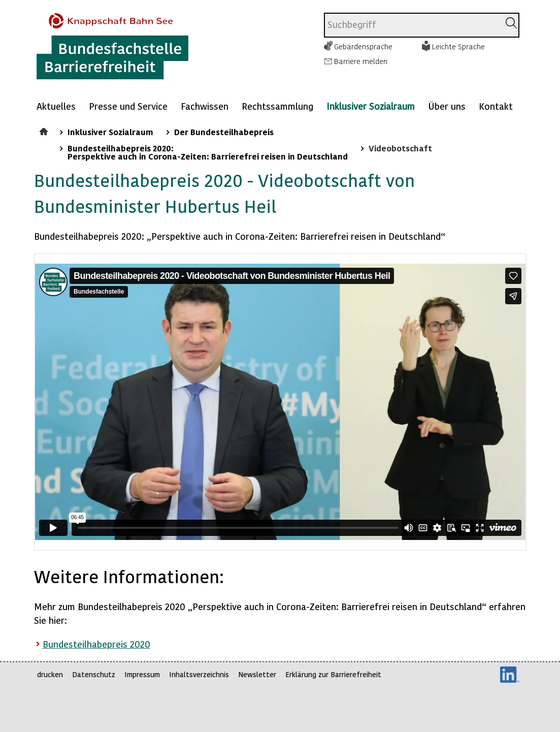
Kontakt (496, 106)
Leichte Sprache (458, 46)
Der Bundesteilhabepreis (224, 132)
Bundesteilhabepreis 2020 (96, 644)
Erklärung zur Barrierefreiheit (333, 674)
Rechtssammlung (277, 106)
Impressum (142, 674)
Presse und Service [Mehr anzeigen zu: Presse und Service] (128, 106)
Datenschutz (94, 674)
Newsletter (257, 674)
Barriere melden (361, 61)
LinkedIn (510, 675)
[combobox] (412, 25)
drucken (50, 674)
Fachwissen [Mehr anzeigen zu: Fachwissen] (205, 106)
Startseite (45, 130)
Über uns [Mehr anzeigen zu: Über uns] (447, 106)
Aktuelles (56, 106)
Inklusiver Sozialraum (371, 106)
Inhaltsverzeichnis (199, 674)
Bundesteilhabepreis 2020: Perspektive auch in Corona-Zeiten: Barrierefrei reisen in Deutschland (208, 152)
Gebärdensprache (363, 46)
